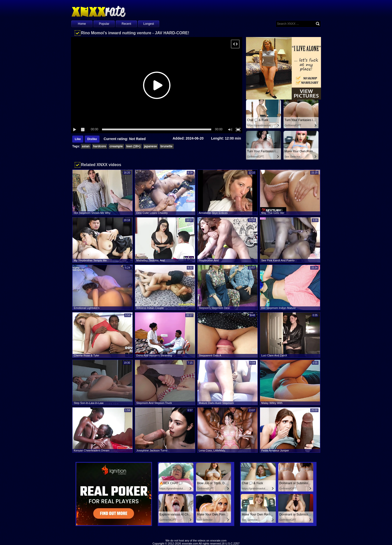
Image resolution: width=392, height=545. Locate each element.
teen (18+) (133, 146)
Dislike (92, 139)
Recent (126, 24)
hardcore (99, 146)
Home (82, 24)
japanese (150, 146)
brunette (166, 146)
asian (86, 146)
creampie (116, 146)
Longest (149, 24)
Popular (104, 24)
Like (78, 139)
